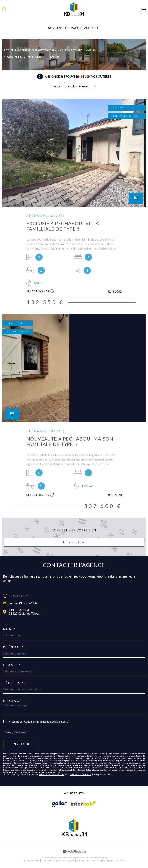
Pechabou (78, 50)
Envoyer (21, 744)
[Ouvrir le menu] (144, 9)
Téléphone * (17, 683)
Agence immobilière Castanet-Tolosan (30, 50)
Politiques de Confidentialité (51, 774)
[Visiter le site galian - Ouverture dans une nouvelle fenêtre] (60, 804)
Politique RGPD (106, 861)
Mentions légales (65, 861)
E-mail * (12, 665)
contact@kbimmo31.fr (23, 603)
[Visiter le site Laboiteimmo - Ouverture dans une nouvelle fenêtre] (74, 852)
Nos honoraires (31, 861)
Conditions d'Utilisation (81, 774)
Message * (14, 701)
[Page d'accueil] (74, 9)
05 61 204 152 (18, 596)
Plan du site (48, 861)
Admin (80, 861)
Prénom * (13, 647)
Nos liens (91, 861)
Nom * (10, 629)
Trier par (56, 86)
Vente (64, 50)
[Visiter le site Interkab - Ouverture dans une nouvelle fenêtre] (83, 804)
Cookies (121, 861)
